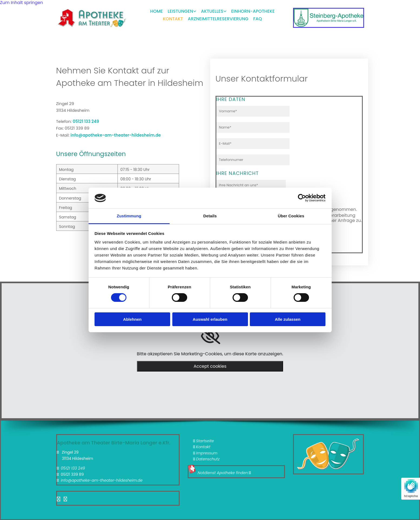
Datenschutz (208, 459)
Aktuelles (213, 10)
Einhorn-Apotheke (254, 10)
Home (156, 10)
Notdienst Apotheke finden (223, 473)
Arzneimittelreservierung (218, 17)
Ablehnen (132, 319)
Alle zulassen (288, 319)
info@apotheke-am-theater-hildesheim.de (116, 135)
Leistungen (181, 10)
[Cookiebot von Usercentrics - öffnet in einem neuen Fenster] (302, 198)
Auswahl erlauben (210, 319)
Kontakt (173, 17)
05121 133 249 (86, 121)
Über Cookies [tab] (291, 216)
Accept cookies (210, 366)
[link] (179, 11)
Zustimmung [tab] (129, 216)
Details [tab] (210, 216)
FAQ (258, 17)
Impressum (207, 453)
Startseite (205, 441)
